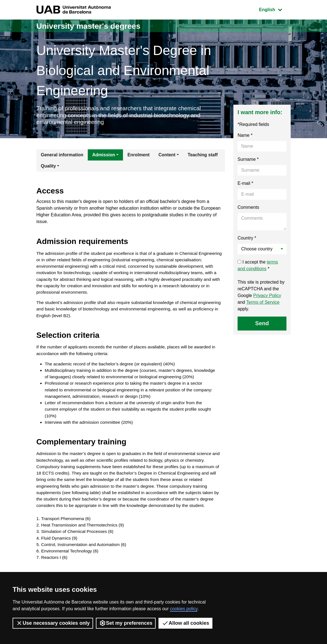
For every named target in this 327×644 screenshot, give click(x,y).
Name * (245, 137)
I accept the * (258, 267)
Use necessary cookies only (53, 623)
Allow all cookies (185, 623)
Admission (104, 156)
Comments (248, 209)
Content (167, 156)
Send (262, 325)
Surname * (248, 161)
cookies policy (184, 609)
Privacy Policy (267, 297)
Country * (247, 239)
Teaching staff (203, 156)
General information (62, 156)
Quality (48, 167)
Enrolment (138, 156)
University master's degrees (92, 26)
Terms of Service (263, 304)
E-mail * (245, 185)
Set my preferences (126, 623)
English (275, 9)
